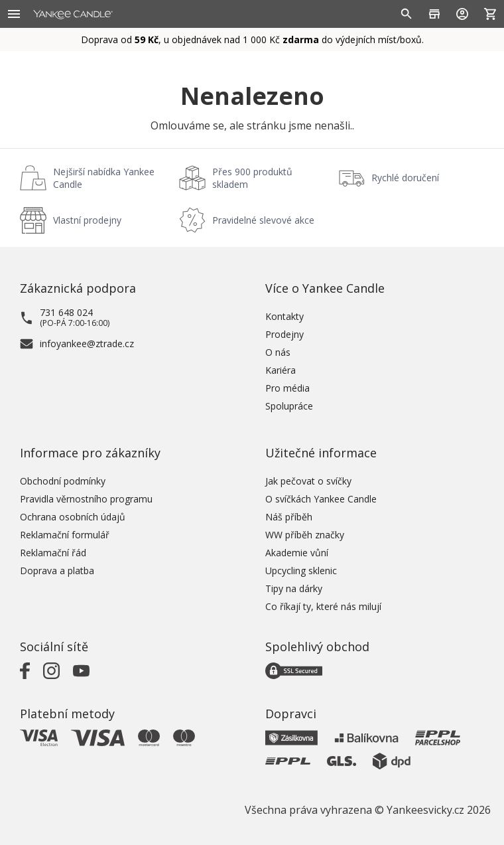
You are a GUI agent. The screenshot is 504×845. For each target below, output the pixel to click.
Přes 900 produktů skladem (252, 178)
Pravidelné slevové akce (263, 220)
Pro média (287, 388)
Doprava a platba (57, 571)
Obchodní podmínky (63, 481)
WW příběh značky (305, 535)
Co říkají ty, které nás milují (323, 606)
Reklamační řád (53, 553)
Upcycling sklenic (301, 571)
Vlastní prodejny (87, 220)
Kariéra (281, 370)
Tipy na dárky (294, 588)
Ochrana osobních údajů (73, 517)
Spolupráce (289, 406)
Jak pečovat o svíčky (308, 481)
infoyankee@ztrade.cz (87, 344)
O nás (278, 352)
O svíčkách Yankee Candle (321, 499)
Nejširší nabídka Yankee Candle (104, 178)
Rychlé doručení (405, 178)
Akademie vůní (297, 553)
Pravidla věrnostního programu (86, 499)
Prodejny (284, 334)
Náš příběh (289, 517)
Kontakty (284, 316)
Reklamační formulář (65, 535)
